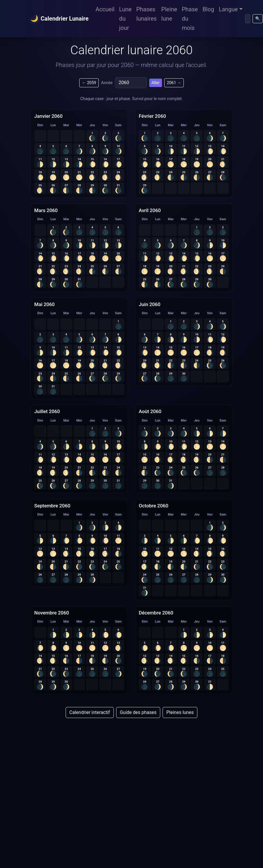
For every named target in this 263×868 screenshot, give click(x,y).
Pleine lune (169, 14)
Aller (156, 83)
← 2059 (89, 83)
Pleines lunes (180, 712)
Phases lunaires (146, 14)
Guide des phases (138, 712)
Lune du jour (125, 19)
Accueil (105, 9)
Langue (228, 9)
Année (107, 83)
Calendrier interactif (90, 712)
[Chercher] (248, 19)
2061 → (174, 83)
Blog (208, 9)
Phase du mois (190, 19)
